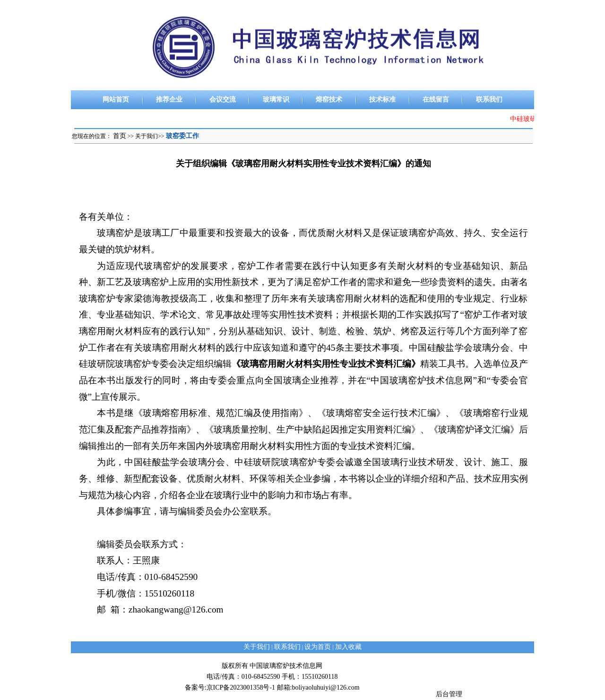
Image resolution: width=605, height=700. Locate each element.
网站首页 (116, 99)
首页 (120, 136)
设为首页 (318, 647)
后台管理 (449, 694)
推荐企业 (169, 99)
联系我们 (489, 99)
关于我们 (147, 136)
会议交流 (223, 99)
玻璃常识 (276, 99)
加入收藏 (348, 647)
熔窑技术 (329, 99)
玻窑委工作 (182, 136)
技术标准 (382, 99)
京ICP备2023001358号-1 (241, 687)
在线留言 (436, 99)
